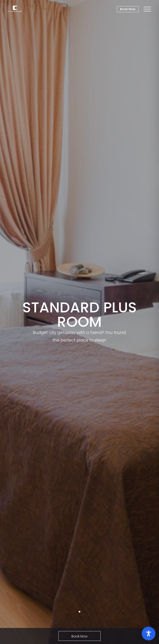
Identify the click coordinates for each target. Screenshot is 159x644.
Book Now (128, 9)
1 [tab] (79, 612)
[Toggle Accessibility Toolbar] (149, 634)
